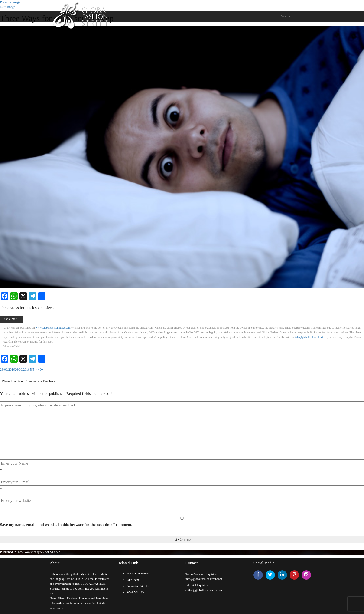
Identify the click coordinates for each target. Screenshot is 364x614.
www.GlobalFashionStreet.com (53, 328)
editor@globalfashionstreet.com (205, 590)
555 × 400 (36, 370)
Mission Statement (138, 573)
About (55, 563)
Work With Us (136, 592)
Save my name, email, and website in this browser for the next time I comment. (66, 525)
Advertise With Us (138, 586)
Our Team (133, 580)
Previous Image (10, 2)
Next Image (8, 7)
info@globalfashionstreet (309, 337)
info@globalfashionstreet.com (204, 579)
